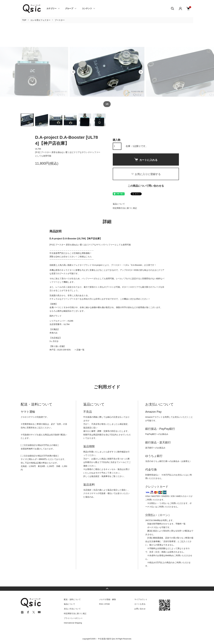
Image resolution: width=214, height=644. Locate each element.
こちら (89, 257)
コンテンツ (87, 9)
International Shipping (73, 623)
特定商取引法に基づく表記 (125, 208)
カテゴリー (51, 9)
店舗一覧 (80, 350)
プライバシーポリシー (73, 618)
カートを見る (140, 604)
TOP (24, 20)
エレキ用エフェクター (40, 20)
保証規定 (124, 424)
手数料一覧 (180, 524)
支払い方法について (72, 609)
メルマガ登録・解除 (108, 599)
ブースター (60, 20)
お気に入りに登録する (146, 174)
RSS (101, 604)
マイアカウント (141, 599)
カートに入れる (146, 160)
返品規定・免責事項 (100, 476)
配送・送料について (72, 599)
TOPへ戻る (107, 589)
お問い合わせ (140, 609)
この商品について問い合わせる (146, 186)
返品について (119, 204)
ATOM (107, 604)
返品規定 (87, 428)
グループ (69, 9)
